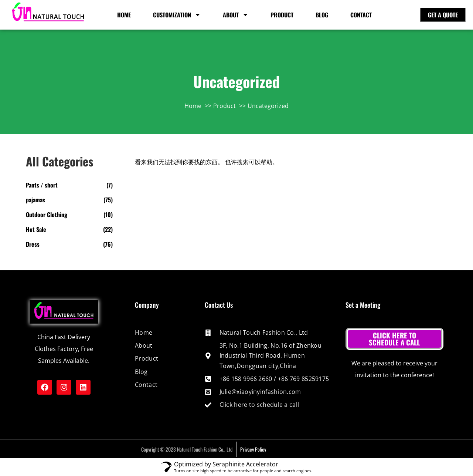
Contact (361, 15)
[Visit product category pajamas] (69, 200)
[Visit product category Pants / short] (69, 185)
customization (177, 15)
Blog (322, 15)
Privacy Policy (253, 449)
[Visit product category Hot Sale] (69, 229)
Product (282, 15)
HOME (124, 15)
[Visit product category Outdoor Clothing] (69, 215)
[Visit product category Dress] (69, 244)
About (236, 15)
